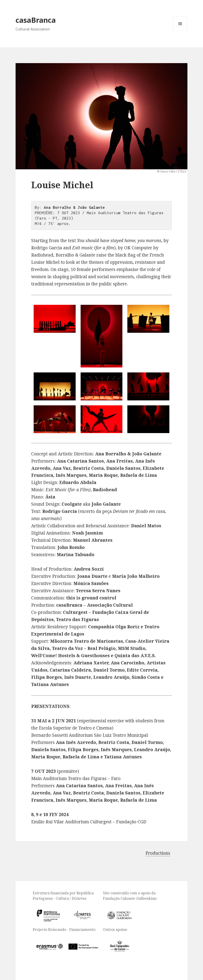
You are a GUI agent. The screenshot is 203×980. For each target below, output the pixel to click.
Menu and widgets (180, 31)
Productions (158, 853)
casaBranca (36, 20)
